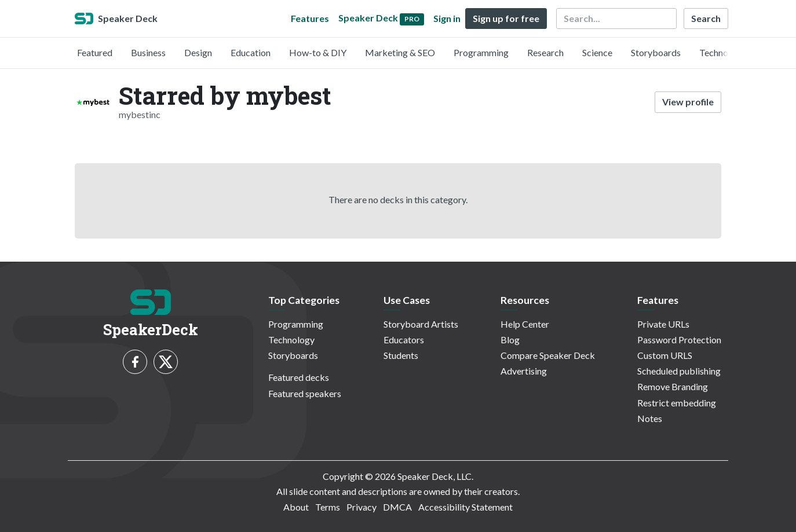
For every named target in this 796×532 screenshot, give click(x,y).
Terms (328, 507)
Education (251, 52)
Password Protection (679, 340)
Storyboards (656, 52)
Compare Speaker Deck (548, 355)
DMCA (397, 507)
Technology (722, 52)
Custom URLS (665, 355)
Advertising (524, 371)
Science (597, 52)
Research (545, 52)
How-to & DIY (318, 52)
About (296, 507)
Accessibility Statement (465, 507)
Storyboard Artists (421, 324)
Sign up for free (506, 18)
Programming (481, 52)
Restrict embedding (677, 403)
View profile (688, 102)
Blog (510, 340)
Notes (650, 418)
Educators (404, 340)
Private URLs (663, 324)
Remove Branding (673, 386)
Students (401, 355)
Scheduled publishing (679, 371)
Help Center (525, 324)
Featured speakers (305, 393)
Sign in (447, 18)
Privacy (362, 507)
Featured (95, 52)
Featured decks (299, 377)
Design (198, 52)
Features (310, 18)
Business (148, 52)
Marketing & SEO (400, 52)
